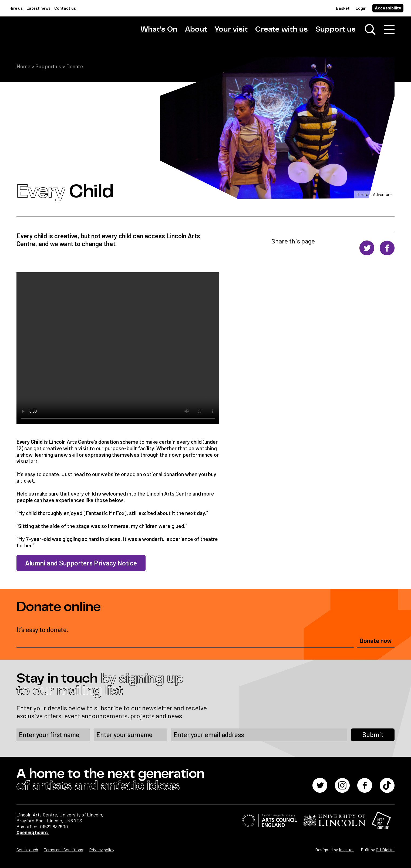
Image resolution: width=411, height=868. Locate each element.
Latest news (38, 8)
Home (23, 66)
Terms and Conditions (64, 850)
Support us (336, 29)
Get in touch (27, 850)
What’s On (159, 29)
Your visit (231, 29)
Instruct (346, 850)
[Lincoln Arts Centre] (54, 34)
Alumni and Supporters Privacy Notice (81, 563)
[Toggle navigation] (389, 30)
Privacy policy (102, 850)
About (196, 29)
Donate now (376, 640)
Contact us (65, 8)
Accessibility (388, 8)
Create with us (282, 29)
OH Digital (385, 850)
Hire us (16, 8)
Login (361, 8)
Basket (343, 8)
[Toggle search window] (370, 30)
